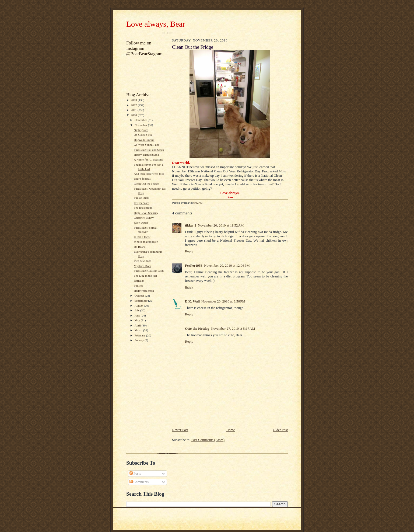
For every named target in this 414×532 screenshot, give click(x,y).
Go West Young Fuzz (147, 145)
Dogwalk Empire (144, 140)
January (140, 340)
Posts (135, 473)
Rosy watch (141, 222)
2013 (134, 100)
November (141, 125)
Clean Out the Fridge (146, 184)
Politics (138, 286)
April (138, 325)
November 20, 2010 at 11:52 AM (221, 225)
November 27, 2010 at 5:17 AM (233, 328)
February (140, 335)
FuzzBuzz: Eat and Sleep (149, 150)
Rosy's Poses (142, 203)
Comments (139, 482)
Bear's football (143, 179)
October (140, 295)
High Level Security (146, 213)
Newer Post (180, 430)
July (137, 310)
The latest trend (143, 208)
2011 (134, 110)
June (138, 315)
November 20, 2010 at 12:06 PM (227, 265)
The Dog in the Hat (145, 276)
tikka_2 (191, 225)
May (138, 320)
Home (231, 430)
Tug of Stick (141, 198)
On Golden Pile (143, 135)
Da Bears (139, 247)
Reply (189, 251)
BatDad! (139, 281)
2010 (134, 115)
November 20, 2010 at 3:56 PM (223, 301)
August (139, 305)
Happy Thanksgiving (146, 155)
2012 (134, 105)
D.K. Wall (192, 301)
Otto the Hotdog (197, 328)
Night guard (141, 130)
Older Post (280, 430)
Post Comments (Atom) (208, 440)
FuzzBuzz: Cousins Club (149, 271)
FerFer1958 (194, 265)
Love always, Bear (156, 24)
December (141, 120)
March (139, 330)
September (141, 301)
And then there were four (149, 174)
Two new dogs (143, 261)
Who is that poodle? (146, 242)
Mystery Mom (142, 266)
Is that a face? (142, 237)
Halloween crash (144, 291)
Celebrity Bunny (144, 218)
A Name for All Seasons (148, 159)
